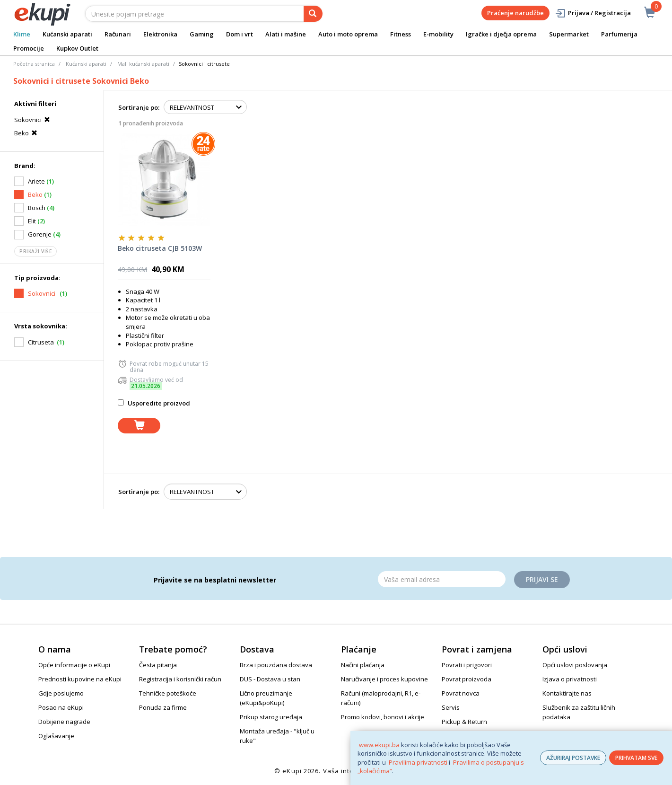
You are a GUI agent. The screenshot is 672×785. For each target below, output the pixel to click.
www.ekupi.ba (379, 745)
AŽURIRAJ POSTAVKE (573, 758)
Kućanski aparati (67, 34)
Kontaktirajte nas (567, 693)
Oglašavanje (56, 736)
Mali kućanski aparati (143, 64)
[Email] (442, 579)
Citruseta (41, 342)
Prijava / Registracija (593, 13)
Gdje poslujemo (61, 693)
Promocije (29, 48)
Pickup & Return (464, 722)
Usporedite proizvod (154, 403)
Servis (451, 707)
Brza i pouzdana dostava (276, 665)
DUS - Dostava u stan (270, 679)
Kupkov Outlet (77, 48)
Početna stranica (34, 64)
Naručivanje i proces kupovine (384, 679)
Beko (27, 133)
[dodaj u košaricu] (139, 426)
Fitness (401, 34)
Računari (118, 34)
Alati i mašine (286, 34)
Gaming (202, 34)
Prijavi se (542, 579)
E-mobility (438, 34)
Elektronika (160, 34)
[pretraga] (313, 14)
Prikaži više (35, 251)
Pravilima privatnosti (418, 762)
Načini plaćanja (363, 665)
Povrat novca (461, 693)
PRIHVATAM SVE (636, 758)
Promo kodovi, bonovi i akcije (383, 717)
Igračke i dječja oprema (501, 34)
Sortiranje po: (139, 107)
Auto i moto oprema (348, 34)
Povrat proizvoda (467, 679)
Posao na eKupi (61, 707)
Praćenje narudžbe (515, 13)
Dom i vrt (240, 34)
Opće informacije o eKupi (74, 665)
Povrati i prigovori (467, 665)
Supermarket (569, 34)
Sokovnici (33, 120)
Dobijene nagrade (64, 722)
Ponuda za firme (163, 707)
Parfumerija (619, 34)
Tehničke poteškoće (168, 693)
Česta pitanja (158, 665)
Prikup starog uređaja (271, 717)
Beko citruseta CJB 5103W (160, 248)
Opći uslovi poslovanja (575, 665)
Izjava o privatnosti (570, 679)
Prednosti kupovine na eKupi (80, 679)
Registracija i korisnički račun (180, 679)
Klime (22, 34)
